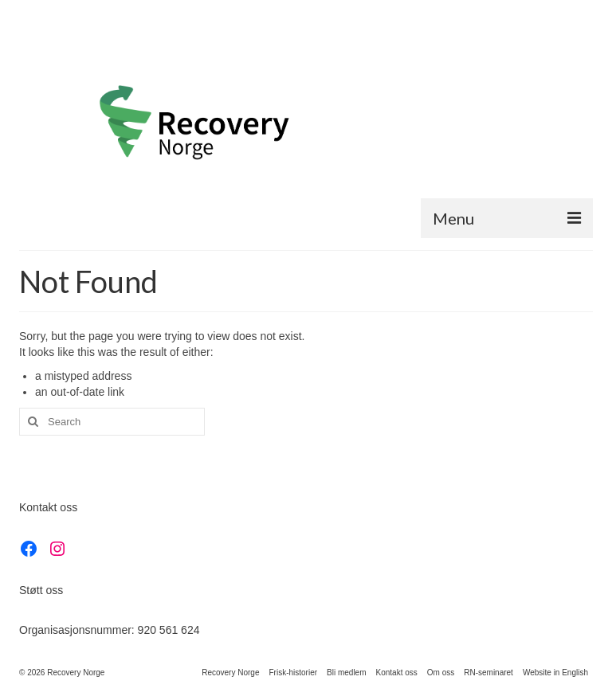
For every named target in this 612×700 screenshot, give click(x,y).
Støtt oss (41, 590)
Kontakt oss (48, 507)
